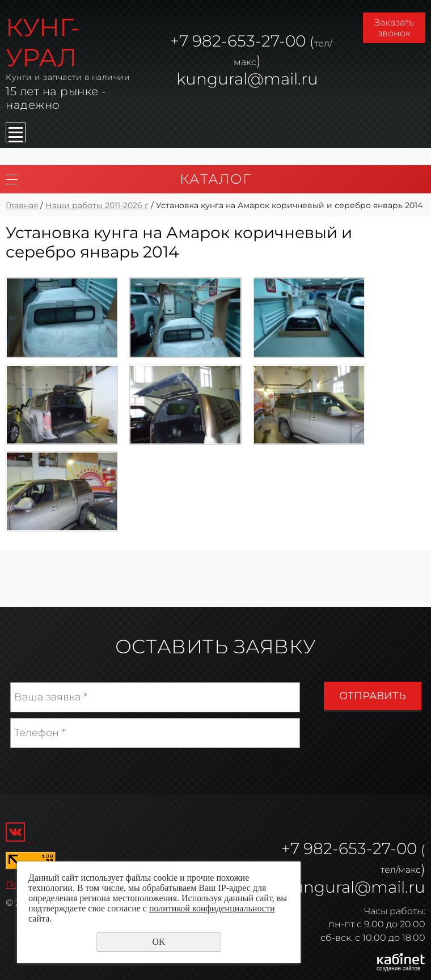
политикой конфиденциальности (212, 908)
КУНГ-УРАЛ (43, 42)
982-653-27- (237, 41)
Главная (22, 205)
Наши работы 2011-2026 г (97, 205)
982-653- (338, 848)
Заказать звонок (394, 28)
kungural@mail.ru (247, 79)
